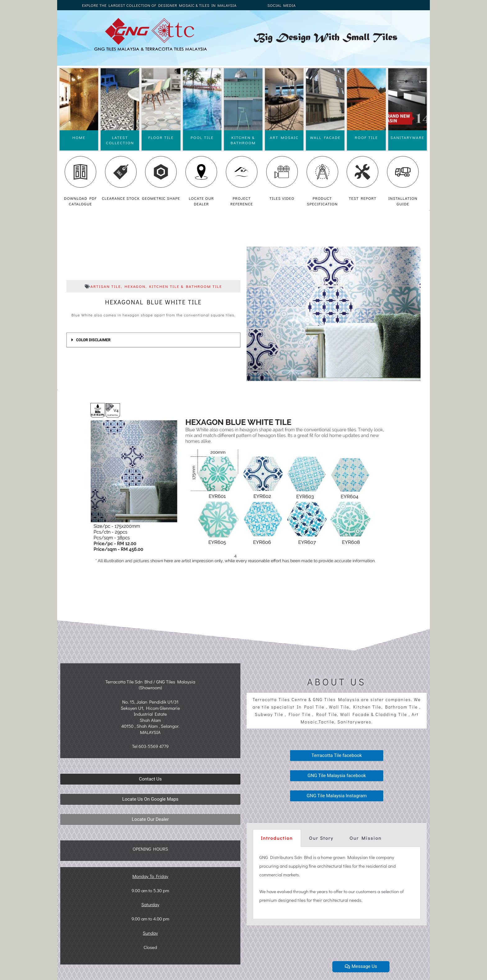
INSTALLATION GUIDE (403, 201)
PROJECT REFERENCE (242, 201)
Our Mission (365, 838)
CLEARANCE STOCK (121, 198)
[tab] (153, 340)
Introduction (277, 838)
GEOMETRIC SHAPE (161, 198)
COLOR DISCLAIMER (93, 340)
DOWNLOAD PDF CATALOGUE (80, 201)
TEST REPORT (363, 198)
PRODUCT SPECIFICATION (322, 201)
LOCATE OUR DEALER (201, 201)
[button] (150, 779)
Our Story (321, 838)
